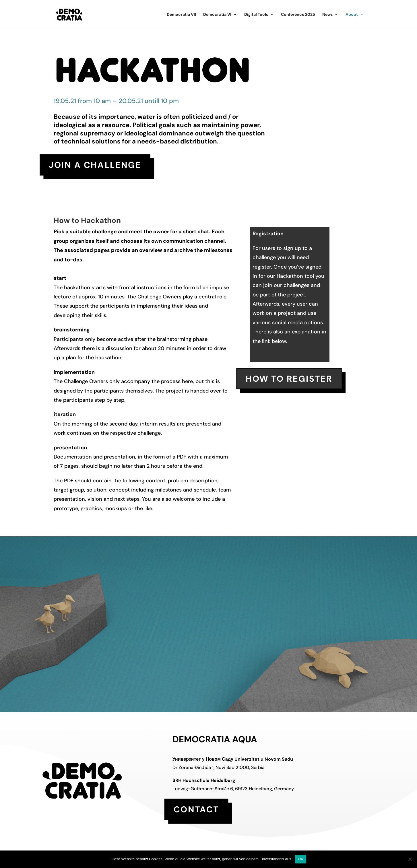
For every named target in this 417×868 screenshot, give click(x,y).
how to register (289, 379)
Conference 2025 (298, 15)
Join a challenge (95, 165)
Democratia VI (217, 15)
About (352, 15)
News (327, 15)
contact (196, 809)
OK (301, 859)
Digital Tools (256, 15)
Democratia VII (181, 15)
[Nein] (410, 859)
